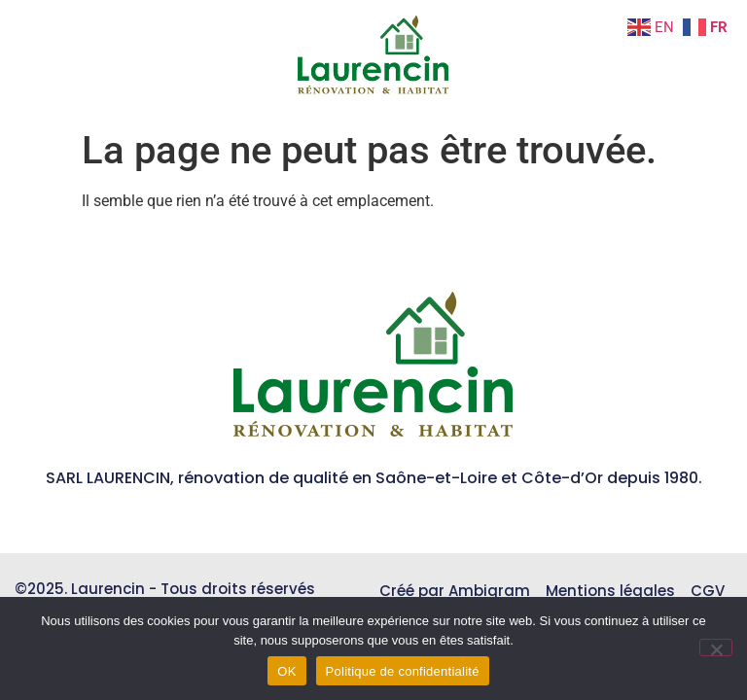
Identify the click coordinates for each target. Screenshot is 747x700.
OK (286, 671)
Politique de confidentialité (403, 671)
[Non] (716, 647)
